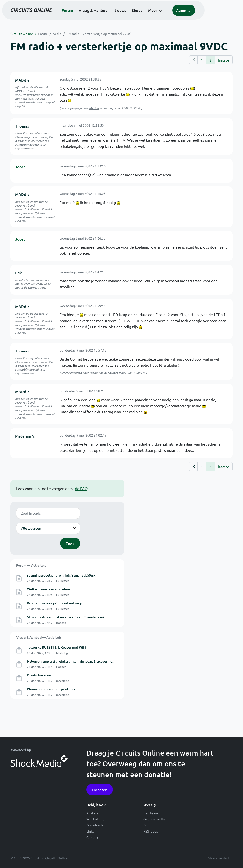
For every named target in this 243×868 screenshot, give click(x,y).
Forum (85, 17)
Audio (57, 34)
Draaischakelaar (39, 675)
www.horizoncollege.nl (40, 102)
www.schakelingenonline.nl (32, 95)
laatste (224, 60)
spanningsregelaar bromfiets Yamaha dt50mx (61, 575)
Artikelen (93, 813)
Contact (92, 837)
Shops (155, 17)
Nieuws (138, 17)
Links (90, 831)
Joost (20, 167)
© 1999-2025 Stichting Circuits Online (39, 858)
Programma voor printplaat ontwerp (55, 603)
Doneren (100, 790)
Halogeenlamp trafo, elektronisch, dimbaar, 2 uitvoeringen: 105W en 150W (84, 661)
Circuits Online (22, 34)
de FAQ (81, 488)
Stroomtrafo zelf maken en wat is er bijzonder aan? (66, 617)
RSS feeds (151, 831)
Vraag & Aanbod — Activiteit (39, 637)
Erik (19, 273)
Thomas (22, 126)
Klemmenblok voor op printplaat (52, 689)
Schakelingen (96, 819)
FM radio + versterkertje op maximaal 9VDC (99, 34)
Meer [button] (171, 17)
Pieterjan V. (25, 436)
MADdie (22, 80)
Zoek (70, 543)
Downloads (95, 825)
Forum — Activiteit (31, 565)
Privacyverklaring (220, 858)
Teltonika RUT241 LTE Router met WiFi (56, 647)
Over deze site (154, 819)
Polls (147, 825)
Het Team (151, 813)
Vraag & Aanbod (111, 17)
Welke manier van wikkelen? (49, 589)
